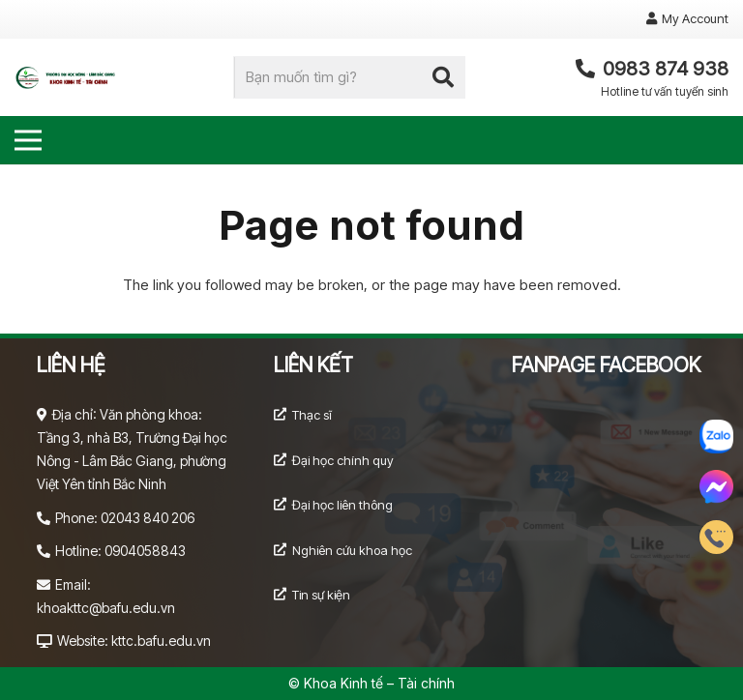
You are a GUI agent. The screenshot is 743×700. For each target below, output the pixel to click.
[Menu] (28, 140)
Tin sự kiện (321, 595)
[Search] (443, 77)
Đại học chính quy (343, 460)
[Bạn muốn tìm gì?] (349, 77)
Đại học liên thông (342, 505)
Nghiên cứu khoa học (352, 550)
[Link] (68, 78)
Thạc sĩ (312, 415)
